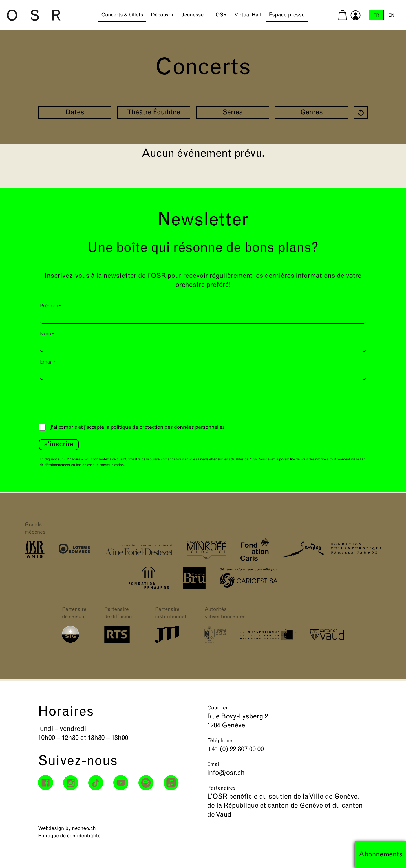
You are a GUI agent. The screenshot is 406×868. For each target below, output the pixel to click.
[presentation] (82, 401)
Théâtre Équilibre (154, 113)
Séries (232, 113)
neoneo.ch (84, 829)
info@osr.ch (226, 773)
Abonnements (381, 855)
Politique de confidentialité (69, 836)
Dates (75, 113)
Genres (312, 113)
